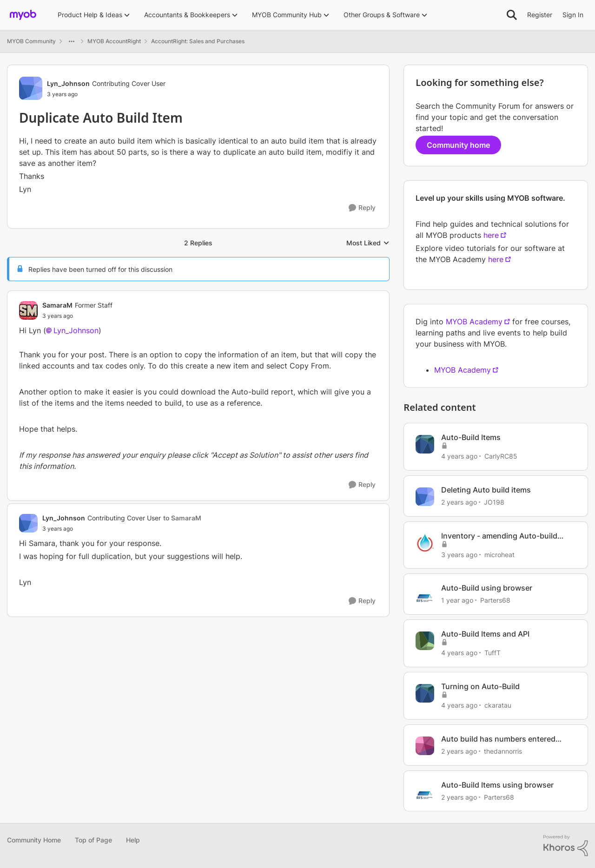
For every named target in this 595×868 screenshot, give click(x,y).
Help (133, 840)
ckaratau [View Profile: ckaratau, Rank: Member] (498, 705)
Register (540, 15)
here (491, 235)
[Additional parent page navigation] (72, 41)
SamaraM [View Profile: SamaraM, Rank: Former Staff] (57, 305)
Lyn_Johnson (76, 330)
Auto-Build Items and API (485, 634)
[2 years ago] (459, 502)
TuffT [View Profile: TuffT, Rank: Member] (493, 653)
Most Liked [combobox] (368, 243)
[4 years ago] (459, 456)
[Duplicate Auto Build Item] (77, 316)
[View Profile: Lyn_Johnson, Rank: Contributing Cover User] (31, 88)
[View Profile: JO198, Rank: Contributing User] (425, 497)
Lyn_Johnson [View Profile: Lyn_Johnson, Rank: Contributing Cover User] (68, 83)
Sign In (573, 15)
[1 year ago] (457, 600)
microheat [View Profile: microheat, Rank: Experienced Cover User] (499, 554)
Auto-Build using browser (487, 588)
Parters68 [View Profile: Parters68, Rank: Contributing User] (495, 600)
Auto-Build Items (471, 437)
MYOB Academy (474, 322)
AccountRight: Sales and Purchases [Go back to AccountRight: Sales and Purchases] (198, 41)
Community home (458, 145)
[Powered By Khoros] (566, 846)
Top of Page (93, 840)
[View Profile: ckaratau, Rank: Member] (425, 693)
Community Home (34, 840)
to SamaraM (182, 518)
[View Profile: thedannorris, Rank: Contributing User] (425, 746)
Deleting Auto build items (486, 490)
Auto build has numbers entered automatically (498, 739)
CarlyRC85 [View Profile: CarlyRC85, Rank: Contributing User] (501, 456)
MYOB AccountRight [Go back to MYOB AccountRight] (114, 41)
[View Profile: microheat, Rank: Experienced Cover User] (425, 543)
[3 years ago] (459, 554)
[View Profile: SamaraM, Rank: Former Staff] (28, 310)
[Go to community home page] (23, 15)
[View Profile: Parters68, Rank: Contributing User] (425, 595)
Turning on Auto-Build (480, 686)
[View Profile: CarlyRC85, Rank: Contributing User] (425, 444)
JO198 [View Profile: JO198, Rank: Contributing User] (494, 502)
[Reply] (362, 208)
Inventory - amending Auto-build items (499, 536)
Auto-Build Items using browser (497, 785)
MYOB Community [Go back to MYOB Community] (31, 41)
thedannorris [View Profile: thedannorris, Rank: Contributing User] (503, 751)
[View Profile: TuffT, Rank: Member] (425, 641)
